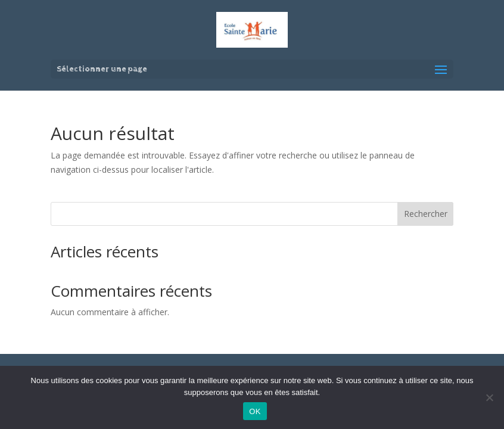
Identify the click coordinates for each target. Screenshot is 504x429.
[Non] (489, 397)
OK (255, 411)
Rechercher (426, 214)
